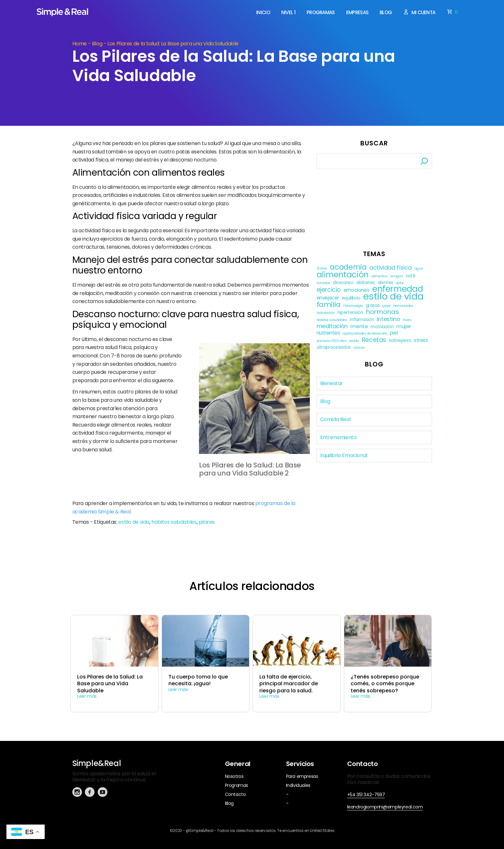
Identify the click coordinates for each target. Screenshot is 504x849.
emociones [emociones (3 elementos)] (357, 290)
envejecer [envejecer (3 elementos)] (328, 298)
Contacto (235, 794)
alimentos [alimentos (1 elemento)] (380, 276)
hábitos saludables (174, 522)
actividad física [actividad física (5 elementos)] (391, 268)
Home (80, 44)
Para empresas (302, 776)
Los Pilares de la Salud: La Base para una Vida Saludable (110, 684)
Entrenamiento (338, 437)
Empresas (357, 13)
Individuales (298, 785)
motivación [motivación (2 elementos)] (382, 327)
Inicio (263, 13)
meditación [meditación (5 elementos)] (332, 326)
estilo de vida (134, 522)
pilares (207, 522)
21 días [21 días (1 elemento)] (322, 268)
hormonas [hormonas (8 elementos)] (382, 312)
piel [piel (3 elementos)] (394, 333)
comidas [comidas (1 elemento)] (324, 283)
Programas (321, 13)
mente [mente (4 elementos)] (359, 326)
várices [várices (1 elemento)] (359, 348)
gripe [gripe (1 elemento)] (387, 306)
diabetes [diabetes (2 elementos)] (365, 283)
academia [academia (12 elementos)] (348, 267)
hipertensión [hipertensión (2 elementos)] (350, 313)
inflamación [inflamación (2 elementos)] (362, 320)
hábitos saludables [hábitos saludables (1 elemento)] (332, 320)
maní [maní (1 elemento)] (407, 320)
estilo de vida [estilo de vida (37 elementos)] (393, 296)
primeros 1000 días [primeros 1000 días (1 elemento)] (332, 341)
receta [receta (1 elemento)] (354, 341)
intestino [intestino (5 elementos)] (388, 319)
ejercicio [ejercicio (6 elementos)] (329, 290)
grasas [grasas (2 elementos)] (373, 305)
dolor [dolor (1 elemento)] (400, 283)
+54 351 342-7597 (366, 795)
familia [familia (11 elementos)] (329, 305)
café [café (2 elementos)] (411, 276)
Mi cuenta (419, 12)
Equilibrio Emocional (344, 455)
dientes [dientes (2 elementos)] (385, 283)
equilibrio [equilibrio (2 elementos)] (351, 298)
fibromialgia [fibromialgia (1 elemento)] (353, 306)
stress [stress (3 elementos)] (421, 340)
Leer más (87, 696)
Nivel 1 (288, 13)
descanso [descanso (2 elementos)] (343, 283)
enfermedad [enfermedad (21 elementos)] (397, 289)
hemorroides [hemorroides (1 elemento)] (403, 306)
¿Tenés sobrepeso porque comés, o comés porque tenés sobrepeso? (385, 684)
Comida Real (335, 419)
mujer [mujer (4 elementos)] (404, 326)
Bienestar (332, 383)
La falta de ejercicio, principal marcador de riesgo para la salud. (289, 684)
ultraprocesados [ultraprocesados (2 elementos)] (334, 347)
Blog (386, 13)
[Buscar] (424, 161)
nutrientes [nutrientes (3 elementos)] (328, 333)
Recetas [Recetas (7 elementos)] (374, 340)
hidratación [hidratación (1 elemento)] (326, 313)
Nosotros (234, 776)
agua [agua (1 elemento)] (419, 268)
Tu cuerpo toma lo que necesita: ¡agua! (198, 680)
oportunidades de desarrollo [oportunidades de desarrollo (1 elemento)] (365, 333)
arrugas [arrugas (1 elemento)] (396, 276)
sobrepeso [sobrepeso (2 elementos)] (400, 341)
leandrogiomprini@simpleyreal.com (385, 807)
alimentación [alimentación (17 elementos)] (343, 275)
